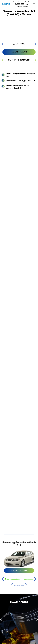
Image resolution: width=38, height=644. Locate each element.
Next (35, 579)
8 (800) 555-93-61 (22, 4)
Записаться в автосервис (19, 570)
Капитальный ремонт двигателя (19, 579)
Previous (3, 579)
